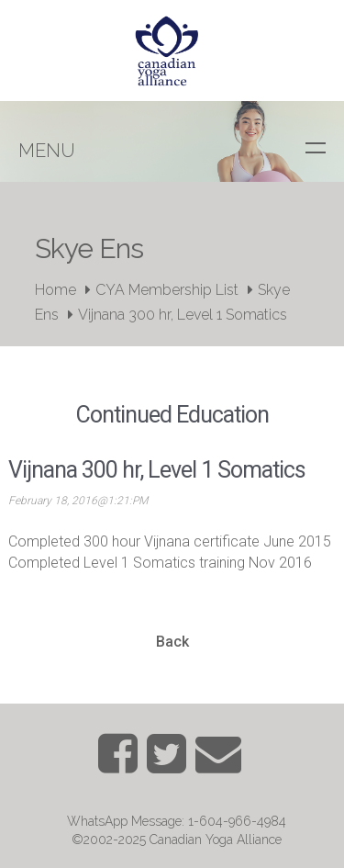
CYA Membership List (167, 290)
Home (55, 290)
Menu (47, 151)
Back (172, 642)
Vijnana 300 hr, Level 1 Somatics (183, 315)
